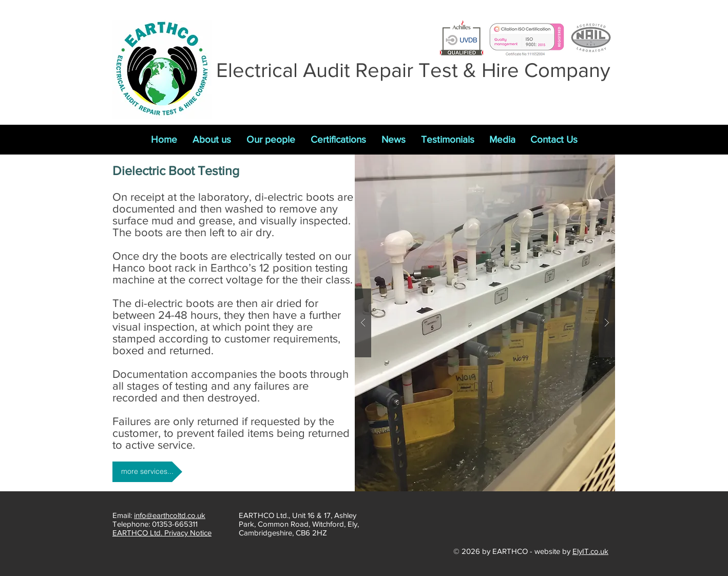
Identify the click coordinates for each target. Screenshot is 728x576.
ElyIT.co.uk (590, 551)
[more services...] (147, 472)
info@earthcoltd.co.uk (170, 515)
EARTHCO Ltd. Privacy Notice (162, 533)
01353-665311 (175, 524)
